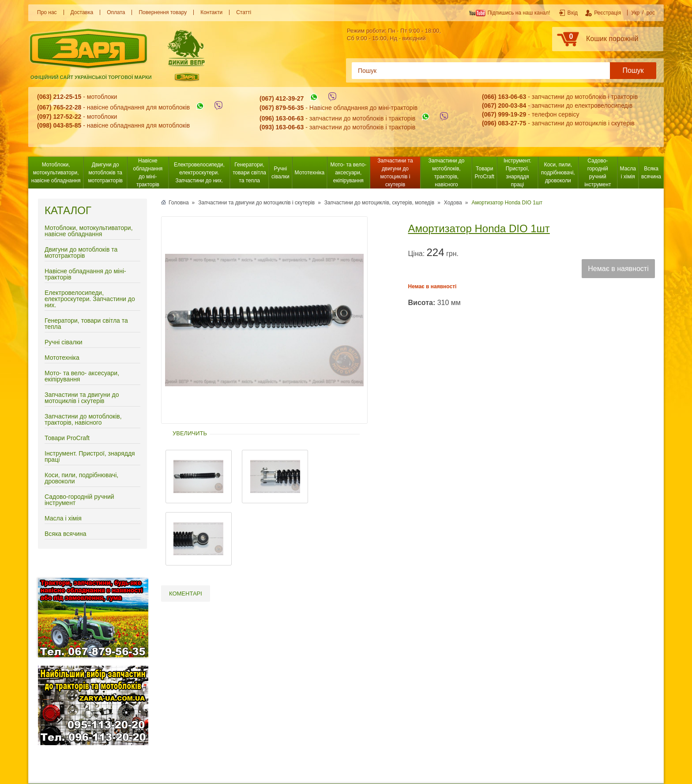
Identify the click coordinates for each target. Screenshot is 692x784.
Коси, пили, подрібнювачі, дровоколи (558, 173)
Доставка (82, 12)
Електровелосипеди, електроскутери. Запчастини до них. (199, 173)
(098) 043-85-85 (59, 125)
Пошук (633, 70)
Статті (244, 12)
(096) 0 (492, 123)
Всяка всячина (651, 173)
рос (651, 13)
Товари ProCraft (484, 173)
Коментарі (186, 594)
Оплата (116, 12)
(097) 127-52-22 (59, 117)
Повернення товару (163, 12)
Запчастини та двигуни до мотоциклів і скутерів (395, 173)
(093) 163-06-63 (282, 127)
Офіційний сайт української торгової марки (91, 77)
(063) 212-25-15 (59, 97)
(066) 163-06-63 (504, 97)
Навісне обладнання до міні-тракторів (148, 173)
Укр (635, 13)
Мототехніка (310, 173)
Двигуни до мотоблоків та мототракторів (105, 173)
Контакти (211, 12)
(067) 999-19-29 (504, 114)
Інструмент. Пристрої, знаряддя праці (517, 173)
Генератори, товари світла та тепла (249, 173)
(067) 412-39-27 (282, 99)
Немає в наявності (618, 269)
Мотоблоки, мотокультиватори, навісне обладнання (56, 173)
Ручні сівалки (280, 173)
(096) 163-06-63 (282, 118)
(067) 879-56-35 (282, 108)
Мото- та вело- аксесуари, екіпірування (349, 173)
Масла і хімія (628, 173)
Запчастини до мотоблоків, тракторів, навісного (447, 173)
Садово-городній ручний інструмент (598, 173)
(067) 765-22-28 (59, 108)
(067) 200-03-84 (504, 106)
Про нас (47, 12)
